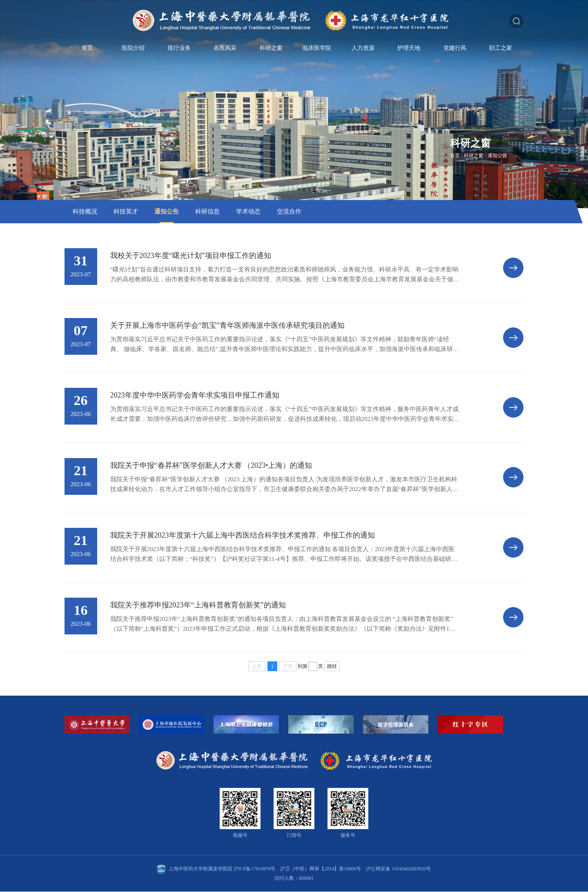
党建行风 (455, 52)
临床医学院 (317, 52)
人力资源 (363, 52)
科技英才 (126, 211)
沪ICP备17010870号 (255, 869)
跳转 (332, 666)
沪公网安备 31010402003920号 (399, 869)
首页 (87, 52)
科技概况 (85, 211)
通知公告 (497, 156)
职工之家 (501, 52)
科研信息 (207, 211)
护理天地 (409, 52)
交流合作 (289, 211)
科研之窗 (271, 52)
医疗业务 (179, 52)
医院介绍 (133, 52)
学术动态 (248, 211)
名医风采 (225, 52)
